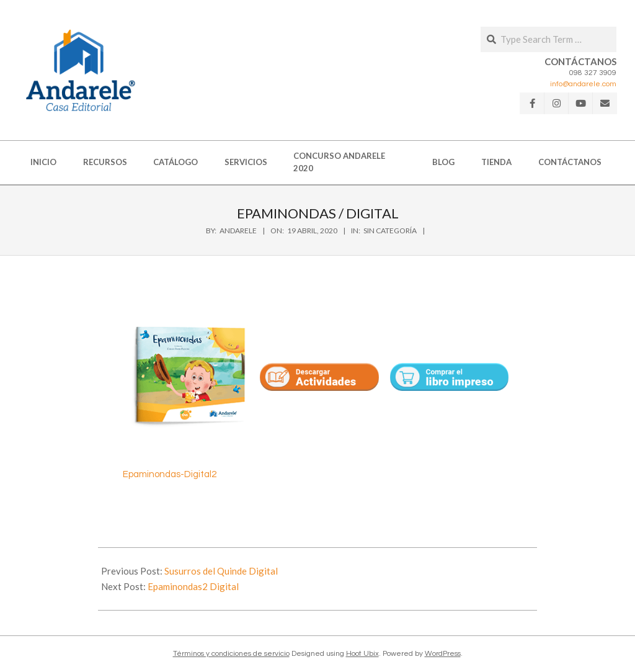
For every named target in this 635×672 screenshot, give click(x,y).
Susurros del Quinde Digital (221, 571)
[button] (81, 70)
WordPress (443, 654)
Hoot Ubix (362, 654)
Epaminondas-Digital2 (170, 474)
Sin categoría (390, 231)
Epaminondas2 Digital (193, 586)
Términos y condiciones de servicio (231, 654)
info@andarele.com (583, 84)
